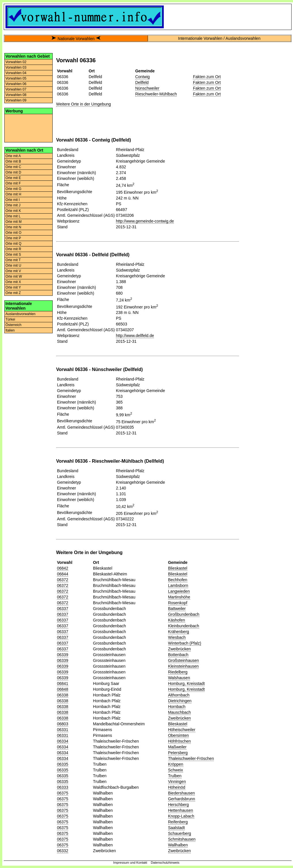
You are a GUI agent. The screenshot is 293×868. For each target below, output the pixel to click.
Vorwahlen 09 (16, 100)
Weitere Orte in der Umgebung (83, 104)
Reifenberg (178, 822)
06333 (63, 787)
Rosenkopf (178, 603)
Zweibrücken (179, 649)
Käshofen (177, 620)
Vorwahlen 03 (16, 67)
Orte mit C (13, 167)
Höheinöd (177, 787)
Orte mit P (13, 238)
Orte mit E (13, 178)
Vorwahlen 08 (16, 95)
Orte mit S (13, 255)
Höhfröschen (179, 741)
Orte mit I (13, 200)
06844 (63, 574)
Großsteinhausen (183, 660)
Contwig (143, 77)
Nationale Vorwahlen (76, 39)
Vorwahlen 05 (16, 78)
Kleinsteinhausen (183, 666)
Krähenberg (179, 632)
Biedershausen (181, 793)
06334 (63, 741)
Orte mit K (13, 211)
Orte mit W (14, 276)
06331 (63, 730)
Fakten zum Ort (207, 77)
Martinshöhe (179, 597)
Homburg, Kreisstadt (187, 684)
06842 (63, 568)
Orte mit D (13, 172)
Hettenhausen (181, 810)
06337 (63, 609)
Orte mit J (13, 205)
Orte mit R (13, 249)
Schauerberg (180, 833)
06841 (63, 684)
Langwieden (179, 591)
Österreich (13, 325)
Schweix (176, 770)
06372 (63, 580)
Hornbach (177, 707)
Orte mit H (13, 194)
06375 (63, 793)
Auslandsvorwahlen (20, 314)
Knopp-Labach (181, 816)
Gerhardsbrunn (182, 799)
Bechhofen (178, 580)
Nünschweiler (147, 88)
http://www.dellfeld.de (135, 336)
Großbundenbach (184, 614)
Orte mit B (13, 161)
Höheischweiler (182, 730)
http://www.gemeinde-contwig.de (145, 221)
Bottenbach (178, 655)
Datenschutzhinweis (165, 863)
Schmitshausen (182, 839)
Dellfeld (142, 82)
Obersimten (178, 735)
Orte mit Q (13, 244)
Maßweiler (177, 747)
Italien (10, 330)
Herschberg (178, 805)
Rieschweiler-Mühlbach (156, 94)
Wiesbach (177, 637)
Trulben (175, 776)
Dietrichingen (180, 701)
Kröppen (176, 764)
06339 (63, 655)
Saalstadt (176, 828)
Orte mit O (13, 233)
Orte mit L (13, 216)
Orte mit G (13, 189)
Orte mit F (13, 183)
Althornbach (179, 695)
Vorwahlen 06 (16, 84)
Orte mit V (13, 271)
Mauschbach (179, 712)
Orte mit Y (13, 287)
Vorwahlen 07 (16, 89)
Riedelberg (178, 672)
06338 (63, 695)
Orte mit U (13, 266)
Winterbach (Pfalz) (185, 643)
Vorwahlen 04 (16, 73)
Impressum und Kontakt (130, 863)
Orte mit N (13, 227)
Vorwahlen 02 (16, 62)
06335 (63, 764)
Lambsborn (178, 585)
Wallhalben (178, 845)
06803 (63, 724)
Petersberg (178, 753)
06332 (63, 851)
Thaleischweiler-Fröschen (191, 758)
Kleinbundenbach (184, 626)
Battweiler (177, 609)
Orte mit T (13, 260)
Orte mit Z (13, 293)
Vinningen (177, 782)
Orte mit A (13, 156)
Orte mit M (14, 222)
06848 (63, 689)
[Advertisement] (28, 128)
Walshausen (179, 678)
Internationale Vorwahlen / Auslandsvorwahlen (219, 38)
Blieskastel (178, 568)
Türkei (10, 319)
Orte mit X (13, 282)
